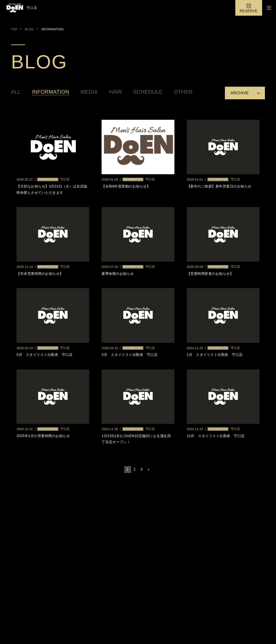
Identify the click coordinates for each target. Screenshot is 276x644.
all (16, 92)
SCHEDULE (148, 92)
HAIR (115, 92)
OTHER (183, 92)
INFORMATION (51, 92)
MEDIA (89, 92)
